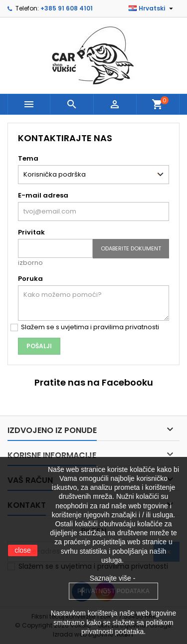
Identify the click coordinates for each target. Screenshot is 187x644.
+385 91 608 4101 (67, 8)
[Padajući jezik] (152, 8)
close (23, 550)
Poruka (30, 279)
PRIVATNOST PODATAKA (113, 591)
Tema (28, 158)
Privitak (31, 232)
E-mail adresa (43, 195)
